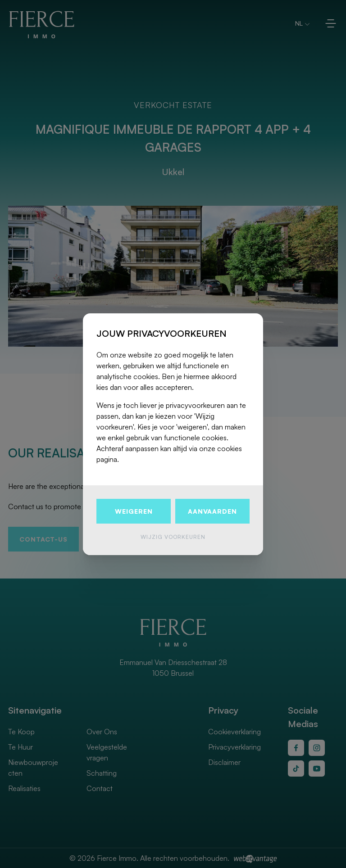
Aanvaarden (212, 511)
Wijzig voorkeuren (173, 537)
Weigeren (134, 511)
